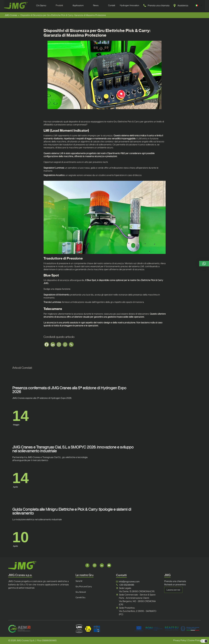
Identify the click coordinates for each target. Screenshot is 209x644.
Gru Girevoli (81, 592)
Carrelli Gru (80, 598)
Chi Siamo (41, 5)
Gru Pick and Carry (84, 587)
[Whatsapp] (65, 344)
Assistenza (183, 5)
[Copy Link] (71, 344)
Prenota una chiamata (159, 5)
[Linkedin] (53, 344)
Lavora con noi (173, 590)
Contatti (112, 5)
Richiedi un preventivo (175, 585)
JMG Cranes (11, 15)
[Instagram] (59, 344)
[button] (204, 264)
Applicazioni (78, 5)
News (96, 5)
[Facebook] (47, 344)
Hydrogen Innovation (129, 5)
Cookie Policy (194, 640)
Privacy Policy (180, 640)
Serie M (79, 581)
